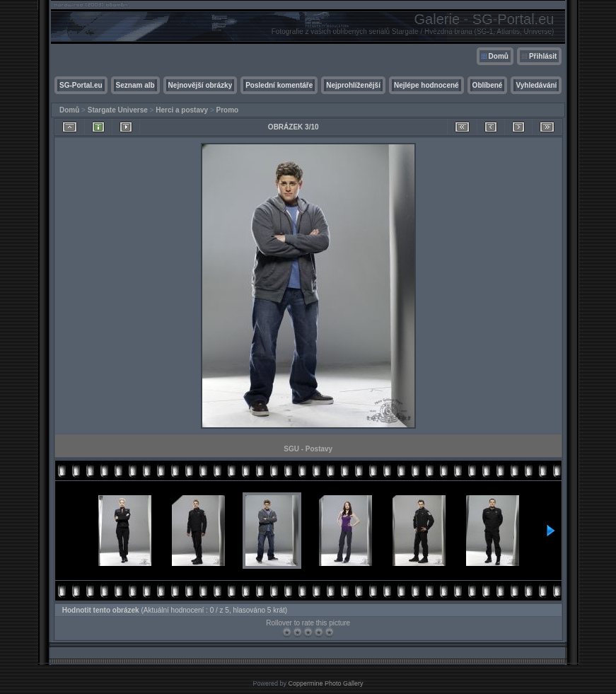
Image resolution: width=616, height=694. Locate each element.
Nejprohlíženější (353, 85)
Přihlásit (543, 56)
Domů (499, 56)
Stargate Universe (118, 110)
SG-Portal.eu (81, 85)
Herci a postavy (182, 110)
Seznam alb (135, 85)
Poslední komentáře (279, 85)
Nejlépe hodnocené (426, 85)
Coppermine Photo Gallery (325, 683)
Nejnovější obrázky (201, 85)
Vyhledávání (536, 85)
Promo (228, 110)
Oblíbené (488, 85)
